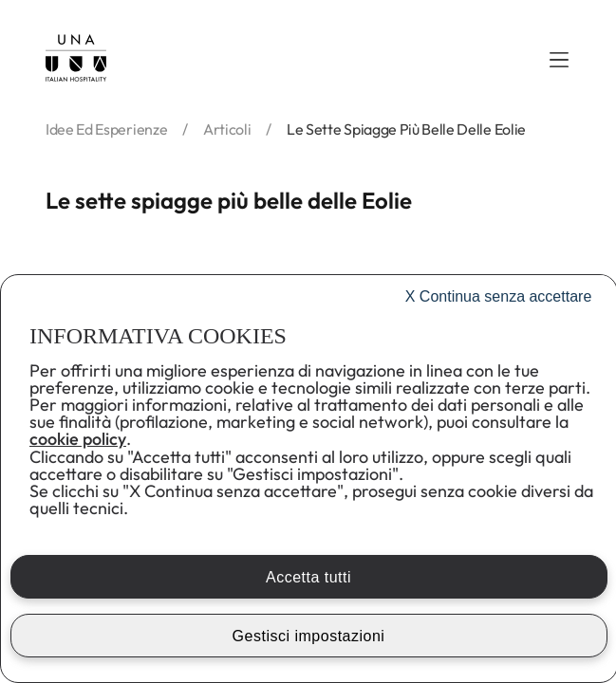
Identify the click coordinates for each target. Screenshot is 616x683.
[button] (559, 60)
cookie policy (78, 439)
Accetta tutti (308, 577)
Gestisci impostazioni (309, 636)
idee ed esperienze (106, 129)
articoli (227, 129)
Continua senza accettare (499, 296)
